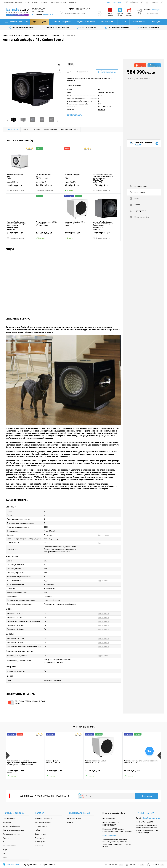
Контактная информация (12, 826)
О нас (27, 2)
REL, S (100, 95)
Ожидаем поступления (16, 191)
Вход (108, 2)
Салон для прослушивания (117, 28)
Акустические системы (67, 22)
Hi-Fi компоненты (88, 22)
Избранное (135, 865)
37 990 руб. (77, 234)
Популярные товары (84, 727)
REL (99, 89)
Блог (4, 854)
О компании (7, 822)
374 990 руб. (106, 234)
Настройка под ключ (87, 28)
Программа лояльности (13, 2)
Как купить (7, 842)
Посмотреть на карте (111, 835)
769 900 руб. (49, 186)
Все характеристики (74, 115)
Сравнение (114, 865)
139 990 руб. (20, 186)
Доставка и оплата (10, 818)
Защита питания (120, 22)
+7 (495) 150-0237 (76, 9)
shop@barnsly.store (151, 818)
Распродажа (155, 22)
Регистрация (116, 2)
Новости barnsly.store (58, 2)
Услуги (5, 850)
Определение (48, 15)
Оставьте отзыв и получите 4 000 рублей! (107, 72)
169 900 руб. (64, 772)
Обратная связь (11, 865)
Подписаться (147, 796)
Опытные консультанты (148, 28)
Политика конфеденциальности (14, 830)
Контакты (73, 2)
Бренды (44, 2)
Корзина (156, 865)
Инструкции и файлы (139, 217)
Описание (135, 205)
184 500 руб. (25, 772)
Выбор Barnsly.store (74, 818)
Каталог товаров (16, 22)
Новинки (70, 822)
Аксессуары (137, 22)
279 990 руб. (106, 186)
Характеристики (138, 211)
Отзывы (35, 2)
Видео (134, 199)
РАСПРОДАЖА (40, 842)
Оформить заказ (152, 13)
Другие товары (104, 535)
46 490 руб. (142, 772)
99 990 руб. (77, 186)
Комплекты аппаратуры (42, 22)
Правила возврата (10, 846)
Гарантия (6, 838)
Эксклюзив (39, 846)
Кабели (104, 22)
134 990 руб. (49, 234)
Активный (101, 110)
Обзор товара (137, 192)
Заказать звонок (95, 9)
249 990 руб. (20, 234)
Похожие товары (138, 186)
